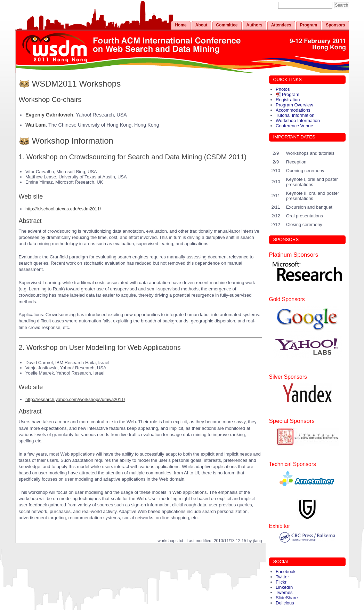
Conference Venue (294, 126)
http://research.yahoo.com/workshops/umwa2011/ (75, 399)
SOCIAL (282, 561)
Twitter (282, 577)
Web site (31, 196)
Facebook (286, 572)
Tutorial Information (295, 115)
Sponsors (335, 25)
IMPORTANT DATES (294, 137)
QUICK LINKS (288, 79)
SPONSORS (286, 239)
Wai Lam (35, 125)
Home (181, 25)
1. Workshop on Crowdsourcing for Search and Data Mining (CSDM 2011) (133, 157)
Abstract (30, 221)
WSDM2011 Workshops (76, 84)
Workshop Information (73, 141)
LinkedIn (284, 587)
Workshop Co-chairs (50, 99)
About (201, 25)
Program (309, 25)
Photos (283, 89)
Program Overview (294, 105)
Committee (227, 25)
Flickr (281, 582)
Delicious (285, 603)
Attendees (281, 25)
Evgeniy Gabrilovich (49, 115)
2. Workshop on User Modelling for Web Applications (100, 347)
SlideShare (287, 598)
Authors (254, 25)
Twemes (284, 592)
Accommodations (293, 110)
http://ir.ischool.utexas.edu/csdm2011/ (63, 209)
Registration (288, 100)
